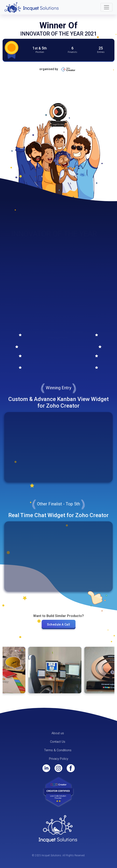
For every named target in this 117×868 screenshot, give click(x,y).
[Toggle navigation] (107, 7)
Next (112, 672)
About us (58, 733)
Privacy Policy (59, 759)
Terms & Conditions (58, 750)
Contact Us (58, 742)
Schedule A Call (59, 624)
